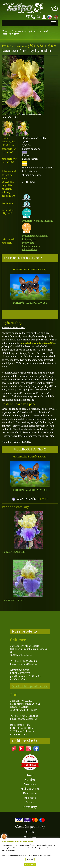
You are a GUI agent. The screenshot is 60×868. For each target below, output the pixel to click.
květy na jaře (29, 239)
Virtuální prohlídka (30, 686)
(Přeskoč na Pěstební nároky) (14, 328)
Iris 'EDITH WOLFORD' (14, 552)
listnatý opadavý (31, 246)
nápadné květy (30, 250)
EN (56, 16)
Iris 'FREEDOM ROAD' (13, 600)
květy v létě (28, 243)
